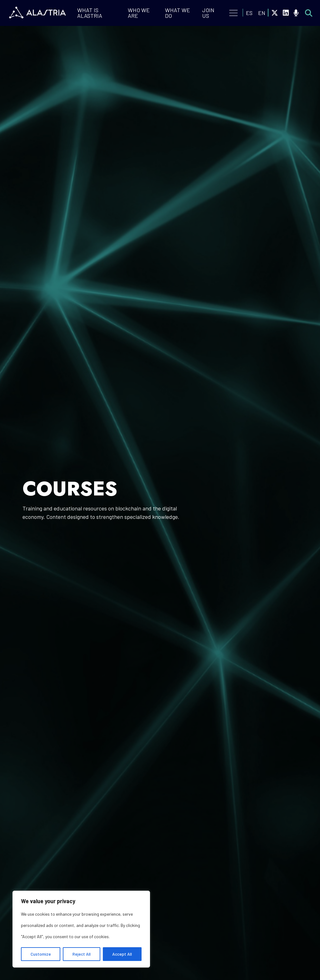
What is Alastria (90, 13)
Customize (41, 954)
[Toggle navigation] (234, 13)
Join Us (208, 13)
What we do (177, 13)
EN (262, 13)
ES (249, 13)
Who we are (139, 13)
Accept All (122, 954)
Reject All (82, 954)
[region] (81, 929)
